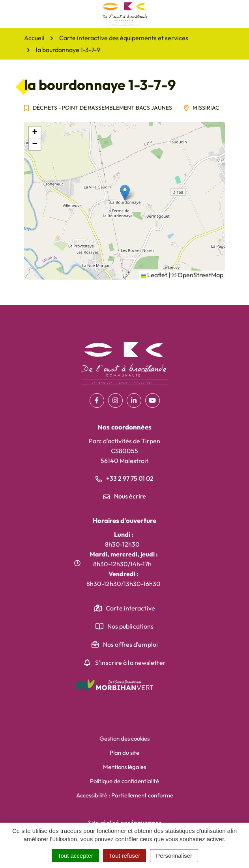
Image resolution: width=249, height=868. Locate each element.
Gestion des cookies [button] (124, 738)
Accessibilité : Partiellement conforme (125, 795)
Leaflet (154, 275)
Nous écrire (125, 496)
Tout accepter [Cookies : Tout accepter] (75, 856)
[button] (125, 193)
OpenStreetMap (200, 275)
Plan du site (124, 753)
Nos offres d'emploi (130, 644)
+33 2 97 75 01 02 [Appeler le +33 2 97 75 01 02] (124, 478)
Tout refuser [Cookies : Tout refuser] (124, 856)
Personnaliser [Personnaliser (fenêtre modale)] (174, 856)
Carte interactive (130, 608)
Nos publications (131, 626)
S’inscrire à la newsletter (130, 663)
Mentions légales (124, 767)
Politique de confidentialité (124, 781)
